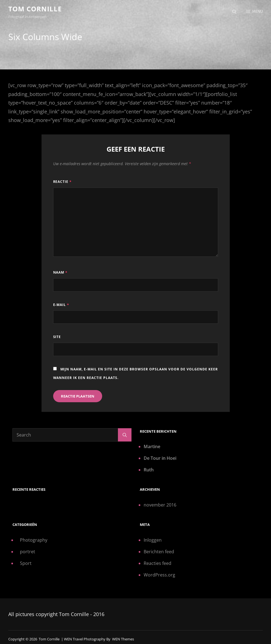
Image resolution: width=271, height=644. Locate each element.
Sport (26, 563)
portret (28, 552)
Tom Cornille (35, 9)
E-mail (61, 305)
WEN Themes (123, 639)
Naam (60, 272)
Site (57, 337)
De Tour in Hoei (160, 458)
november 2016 (160, 505)
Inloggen (153, 540)
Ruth (149, 470)
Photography (34, 540)
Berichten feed (159, 552)
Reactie (63, 182)
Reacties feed (158, 563)
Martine (152, 446)
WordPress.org (159, 575)
